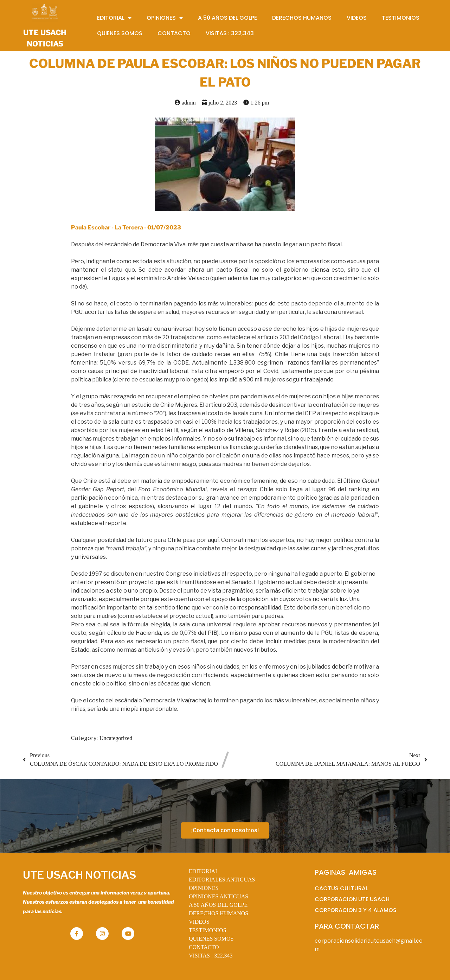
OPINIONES (204, 888)
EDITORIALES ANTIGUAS (222, 880)
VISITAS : (211, 956)
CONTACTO (204, 947)
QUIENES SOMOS (211, 939)
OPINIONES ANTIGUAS (218, 896)
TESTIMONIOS (208, 930)
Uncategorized (116, 738)
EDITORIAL (204, 871)
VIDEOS (199, 922)
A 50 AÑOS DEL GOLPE (218, 905)
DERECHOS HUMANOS (218, 913)
